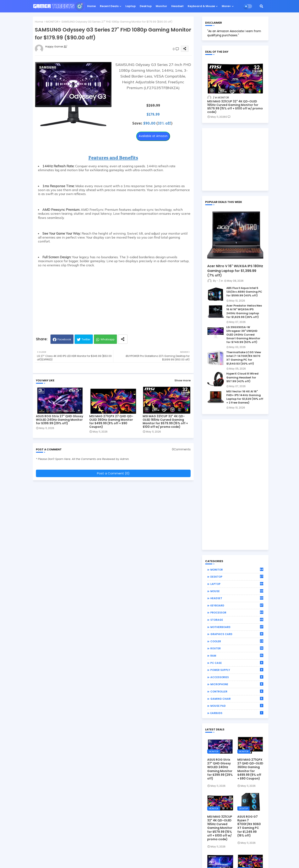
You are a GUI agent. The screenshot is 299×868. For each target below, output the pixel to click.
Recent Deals (109, 6)
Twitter (86, 339)
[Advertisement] (113, 298)
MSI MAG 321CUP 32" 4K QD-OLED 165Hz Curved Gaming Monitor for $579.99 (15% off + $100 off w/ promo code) (165, 422)
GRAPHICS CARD (237, 634)
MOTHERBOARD (237, 627)
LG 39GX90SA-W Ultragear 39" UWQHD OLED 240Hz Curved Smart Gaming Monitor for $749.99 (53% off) (243, 335)
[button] (261, 6)
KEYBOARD (237, 605)
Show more (183, 380)
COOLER (237, 641)
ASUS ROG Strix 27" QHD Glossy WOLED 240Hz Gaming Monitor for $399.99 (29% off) (59, 420)
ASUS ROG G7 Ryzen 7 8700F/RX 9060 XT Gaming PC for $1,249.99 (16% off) (249, 826)
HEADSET (237, 598)
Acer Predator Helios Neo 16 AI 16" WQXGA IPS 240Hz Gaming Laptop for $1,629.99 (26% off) (244, 311)
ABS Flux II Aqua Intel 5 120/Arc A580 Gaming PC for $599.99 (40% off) (244, 292)
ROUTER (237, 648)
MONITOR (52, 22)
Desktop (146, 6)
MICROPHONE (237, 684)
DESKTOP (237, 577)
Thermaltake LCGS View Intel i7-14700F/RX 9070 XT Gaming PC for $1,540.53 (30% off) (244, 358)
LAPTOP (237, 584)
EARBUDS (237, 713)
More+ (226, 6)
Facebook (64, 339)
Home (91, 6)
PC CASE (237, 663)
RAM (237, 656)
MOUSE (237, 591)
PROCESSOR (237, 612)
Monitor (161, 6)
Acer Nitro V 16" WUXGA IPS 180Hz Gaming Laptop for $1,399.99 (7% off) (235, 271)
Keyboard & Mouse (201, 6)
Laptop (131, 6)
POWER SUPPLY (237, 670)
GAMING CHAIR (237, 699)
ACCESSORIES (237, 677)
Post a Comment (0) (113, 473)
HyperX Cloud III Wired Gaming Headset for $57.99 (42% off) (242, 377)
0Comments (181, 449)
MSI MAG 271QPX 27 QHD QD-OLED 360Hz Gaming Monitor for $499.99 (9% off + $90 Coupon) (111, 422)
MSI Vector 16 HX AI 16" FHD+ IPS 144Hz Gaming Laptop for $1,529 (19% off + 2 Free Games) (245, 397)
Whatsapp (108, 339)
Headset (177, 6)
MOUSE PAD (237, 706)
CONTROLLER (237, 691)
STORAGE (237, 620)
